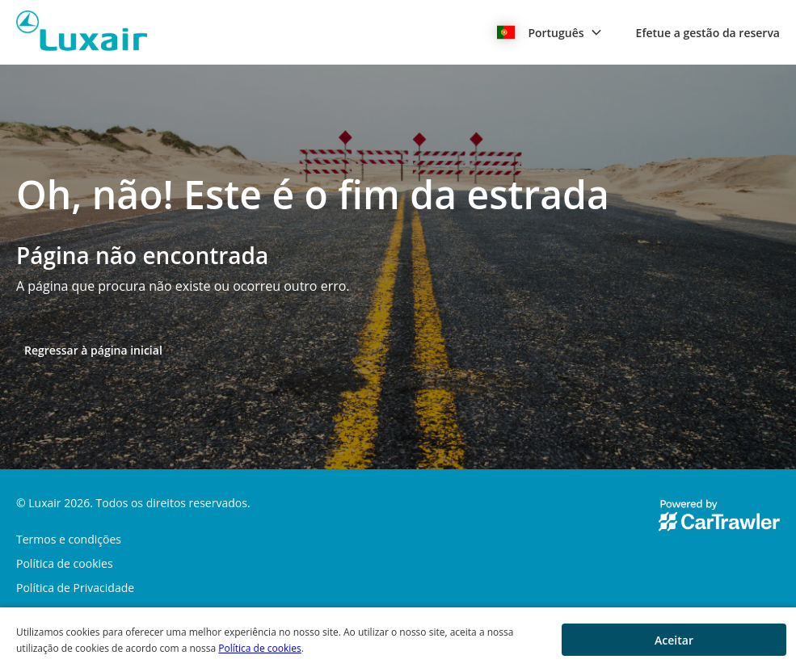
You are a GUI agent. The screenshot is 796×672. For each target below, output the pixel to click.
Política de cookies (260, 648)
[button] (549, 32)
